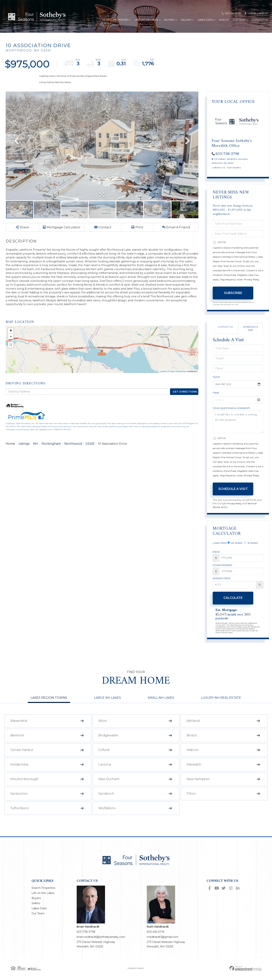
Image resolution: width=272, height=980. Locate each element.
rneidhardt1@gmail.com (163, 941)
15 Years (251, 546)
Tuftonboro (20, 813)
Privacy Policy (252, 281)
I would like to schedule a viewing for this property (238, 424)
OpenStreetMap (178, 383)
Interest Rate (222, 583)
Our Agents (234, 170)
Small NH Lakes (161, 702)
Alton (103, 725)
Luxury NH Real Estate (221, 702)
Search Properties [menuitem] (117, 20)
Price (216, 555)
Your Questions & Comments (231, 410)
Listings (24, 457)
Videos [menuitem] (224, 20)
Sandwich (106, 798)
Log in (252, 13)
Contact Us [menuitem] (260, 20)
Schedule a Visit (251, 330)
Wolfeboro (107, 813)
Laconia (105, 769)
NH (36, 457)
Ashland (193, 725)
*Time (216, 395)
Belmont (17, 740)
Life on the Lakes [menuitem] (148, 20)
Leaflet (163, 383)
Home (10, 457)
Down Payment (223, 569)
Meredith (194, 769)
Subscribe (233, 295)
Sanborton (19, 798)
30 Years (235, 546)
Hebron (193, 754)
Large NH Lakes (107, 702)
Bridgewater (108, 740)
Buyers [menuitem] (171, 20)
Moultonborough (24, 783)
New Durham (109, 783)
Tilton (191, 798)
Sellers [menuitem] (187, 20)
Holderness (19, 769)
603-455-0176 (155, 936)
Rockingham (51, 457)
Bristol (192, 740)
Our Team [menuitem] (240, 20)
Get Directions (185, 404)
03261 (90, 457)
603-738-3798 (233, 13)
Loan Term (220, 546)
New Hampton (198, 783)
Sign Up (263, 13)
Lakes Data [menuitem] (206, 20)
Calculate (233, 602)
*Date (216, 379)
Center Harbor (22, 754)
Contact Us (219, 170)
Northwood (73, 457)
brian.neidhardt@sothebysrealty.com (101, 941)
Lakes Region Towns (49, 702)
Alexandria (19, 725)
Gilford (104, 754)
